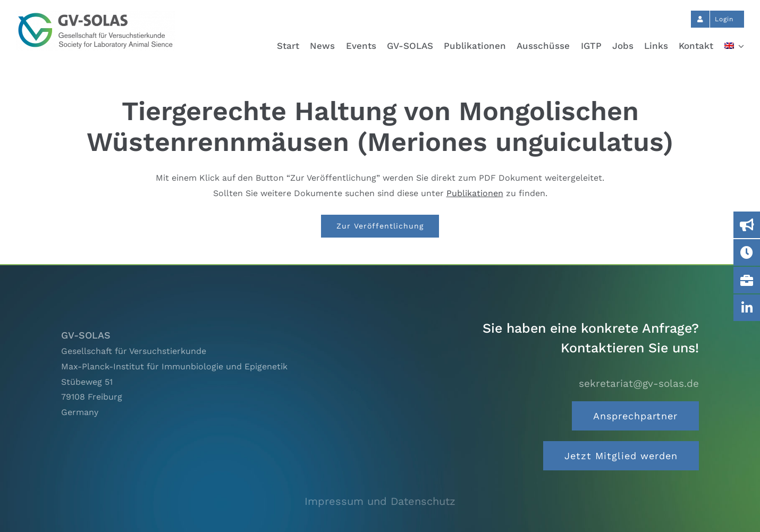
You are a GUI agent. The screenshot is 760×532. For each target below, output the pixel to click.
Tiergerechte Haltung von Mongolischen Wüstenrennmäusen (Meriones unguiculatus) (380, 126)
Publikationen (475, 193)
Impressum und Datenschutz (380, 501)
